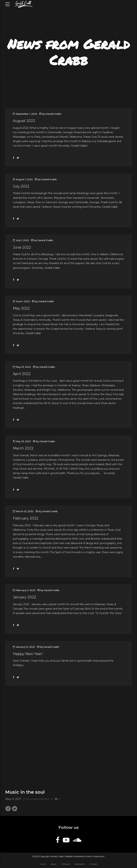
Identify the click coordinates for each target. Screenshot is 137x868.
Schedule (66, 864)
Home (43, 864)
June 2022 (22, 247)
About (53, 864)
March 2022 (23, 448)
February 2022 (26, 518)
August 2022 (24, 121)
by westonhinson (38, 803)
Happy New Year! (28, 654)
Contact (93, 864)
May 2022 (21, 308)
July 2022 (21, 186)
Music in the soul (25, 796)
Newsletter (80, 864)
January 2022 (25, 597)
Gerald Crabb (53, 114)
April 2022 (22, 374)
